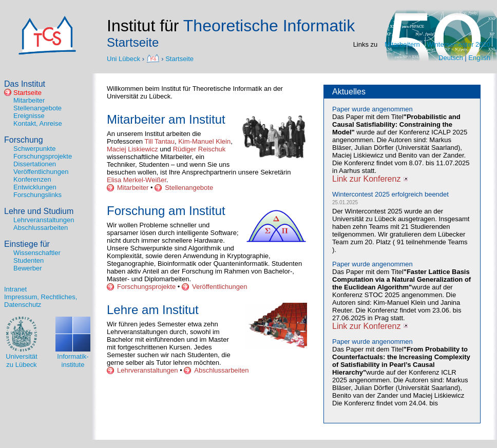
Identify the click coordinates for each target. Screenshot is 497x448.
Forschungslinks (37, 195)
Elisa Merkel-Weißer (137, 180)
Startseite (179, 58)
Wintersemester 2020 (458, 44)
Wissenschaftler (37, 253)
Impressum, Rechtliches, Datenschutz (41, 301)
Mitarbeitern (402, 44)
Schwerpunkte (34, 149)
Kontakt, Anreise (38, 123)
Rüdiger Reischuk (199, 149)
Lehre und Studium (39, 211)
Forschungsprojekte (43, 156)
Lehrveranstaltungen (44, 220)
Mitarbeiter (29, 100)
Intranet (15, 289)
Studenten (28, 260)
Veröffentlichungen (41, 172)
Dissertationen (35, 164)
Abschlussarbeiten (41, 228)
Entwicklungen (35, 187)
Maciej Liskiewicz (132, 149)
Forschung (24, 140)
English (479, 58)
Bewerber (28, 268)
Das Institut (25, 84)
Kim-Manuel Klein (204, 141)
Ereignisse (29, 116)
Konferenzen (32, 179)
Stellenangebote (37, 108)
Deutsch (451, 58)
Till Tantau (159, 141)
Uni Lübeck (125, 58)
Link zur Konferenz (366, 179)
